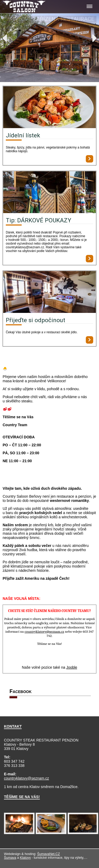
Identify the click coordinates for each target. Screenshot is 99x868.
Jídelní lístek (23, 135)
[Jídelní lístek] (49, 108)
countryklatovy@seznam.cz (27, 778)
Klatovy (25, 858)
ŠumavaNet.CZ (49, 854)
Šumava (10, 858)
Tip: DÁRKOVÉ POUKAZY (39, 220)
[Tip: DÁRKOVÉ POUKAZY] (49, 193)
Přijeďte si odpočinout (36, 320)
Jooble (72, 667)
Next (95, 38)
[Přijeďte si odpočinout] (49, 292)
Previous (4, 38)
